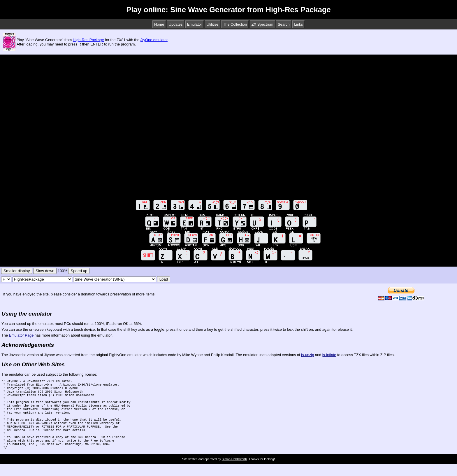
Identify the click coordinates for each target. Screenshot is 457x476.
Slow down (45, 271)
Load (164, 279)
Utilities (213, 24)
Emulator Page (21, 335)
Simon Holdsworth (234, 471)
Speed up (79, 271)
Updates (176, 24)
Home (159, 24)
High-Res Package (88, 40)
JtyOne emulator (154, 40)
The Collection (235, 24)
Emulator (195, 24)
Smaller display (17, 271)
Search (284, 24)
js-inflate (329, 355)
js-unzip (307, 355)
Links (298, 24)
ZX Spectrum (262, 24)
